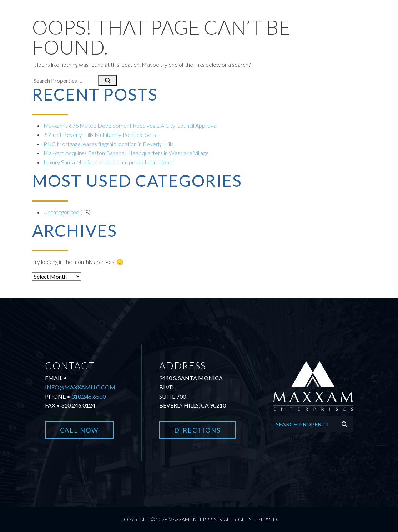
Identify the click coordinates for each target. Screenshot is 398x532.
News (339, 20)
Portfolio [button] (295, 20)
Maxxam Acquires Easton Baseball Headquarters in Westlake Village (126, 153)
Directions (197, 430)
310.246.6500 (89, 396)
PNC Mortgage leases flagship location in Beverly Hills (109, 144)
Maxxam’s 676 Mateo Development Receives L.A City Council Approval (130, 125)
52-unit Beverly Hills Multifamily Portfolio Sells (100, 135)
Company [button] (245, 20)
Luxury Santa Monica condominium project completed (110, 162)
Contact (375, 20)
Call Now (79, 430)
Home (207, 20)
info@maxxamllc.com (80, 387)
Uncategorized (61, 212)
